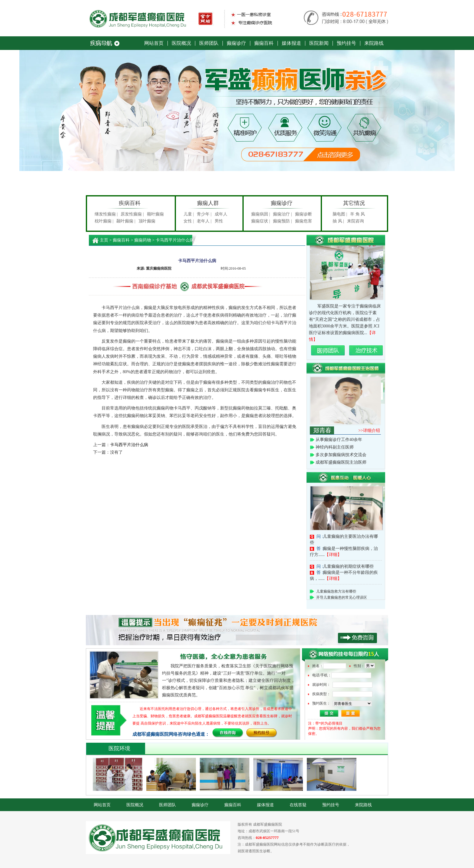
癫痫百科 (264, 43)
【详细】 (333, 555)
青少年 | (204, 214)
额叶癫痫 (155, 214)
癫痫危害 (304, 221)
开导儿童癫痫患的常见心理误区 (342, 599)
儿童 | (189, 214)
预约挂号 (346, 43)
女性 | (189, 221)
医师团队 (209, 43)
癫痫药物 (143, 240)
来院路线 (374, 43)
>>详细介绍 (369, 431)
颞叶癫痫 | (126, 221)
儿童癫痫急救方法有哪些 (336, 593)
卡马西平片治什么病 (129, 445)
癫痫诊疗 (236, 43)
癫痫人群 (208, 203)
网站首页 (154, 43)
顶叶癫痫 (147, 221)
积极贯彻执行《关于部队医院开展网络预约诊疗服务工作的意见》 (237, 630)
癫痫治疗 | (282, 214)
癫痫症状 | (261, 221)
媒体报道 (291, 43)
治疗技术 (366, 351)
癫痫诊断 (304, 214)
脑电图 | (340, 214)
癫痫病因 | (261, 214)
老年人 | (204, 221)
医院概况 (181, 43)
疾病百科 (130, 203)
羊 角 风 (357, 214)
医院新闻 (319, 43)
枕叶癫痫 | (104, 221)
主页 (104, 240)
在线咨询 (228, 733)
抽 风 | (338, 221)
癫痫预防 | (282, 221)
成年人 (221, 214)
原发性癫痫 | (132, 214)
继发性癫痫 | (106, 214)
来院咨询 (355, 221)
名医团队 (328, 351)
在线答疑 (298, 805)
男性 (219, 221)
